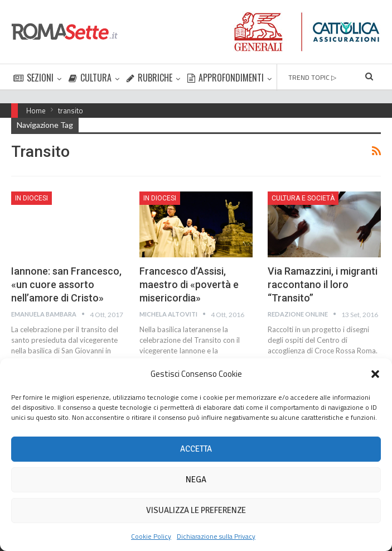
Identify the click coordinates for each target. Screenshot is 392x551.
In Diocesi (32, 198)
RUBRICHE (149, 78)
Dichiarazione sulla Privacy (216, 536)
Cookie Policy (151, 536)
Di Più (289, 78)
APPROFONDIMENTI (226, 78)
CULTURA (90, 78)
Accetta (196, 449)
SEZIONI (33, 78)
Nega (196, 480)
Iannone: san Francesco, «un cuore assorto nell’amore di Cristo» (66, 284)
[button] (375, 374)
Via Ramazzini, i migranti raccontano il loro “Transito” (323, 284)
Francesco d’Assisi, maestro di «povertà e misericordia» (189, 284)
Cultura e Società (303, 198)
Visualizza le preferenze (196, 510)
